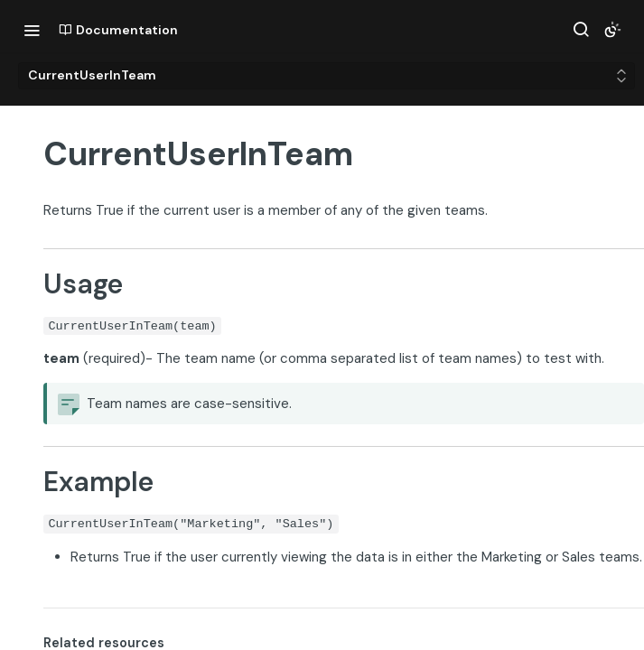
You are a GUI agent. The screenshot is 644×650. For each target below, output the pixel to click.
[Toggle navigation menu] (32, 30)
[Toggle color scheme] (612, 30)
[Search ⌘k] (581, 30)
